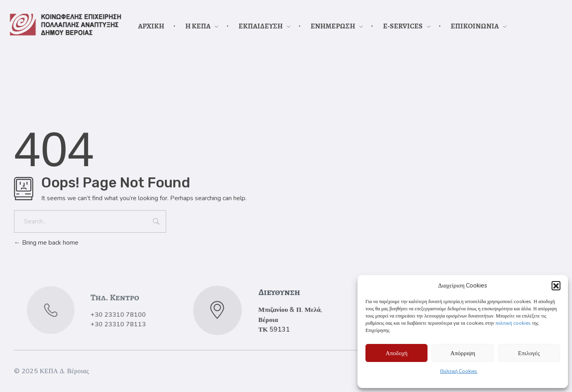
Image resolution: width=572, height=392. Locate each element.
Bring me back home (46, 243)
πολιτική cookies (513, 323)
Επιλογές (529, 353)
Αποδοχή (396, 353)
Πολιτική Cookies (459, 371)
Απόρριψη (463, 353)
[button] (556, 285)
